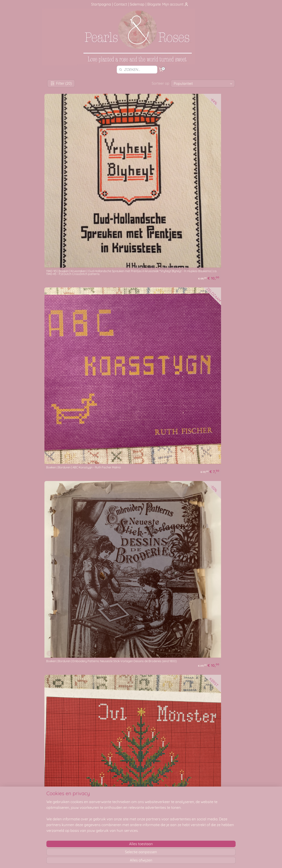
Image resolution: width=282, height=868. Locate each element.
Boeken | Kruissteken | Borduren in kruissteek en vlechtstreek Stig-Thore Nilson (141, 393)
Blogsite (154, 4)
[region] (117, 843)
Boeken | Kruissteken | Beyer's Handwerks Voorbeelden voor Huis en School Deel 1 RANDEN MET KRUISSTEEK (73, 391)
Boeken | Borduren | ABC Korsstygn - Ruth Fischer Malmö (139, 157)
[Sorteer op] (203, 83)
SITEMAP (182, 798)
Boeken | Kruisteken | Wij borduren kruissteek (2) (69, 628)
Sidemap (137, 4)
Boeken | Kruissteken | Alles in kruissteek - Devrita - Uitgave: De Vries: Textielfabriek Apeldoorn (205, 313)
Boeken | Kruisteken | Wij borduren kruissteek (200, 550)
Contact (120, 4)
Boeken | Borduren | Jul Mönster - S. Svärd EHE (74, 236)
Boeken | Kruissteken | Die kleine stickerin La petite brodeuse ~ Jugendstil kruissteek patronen (75, 470)
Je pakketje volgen (99, 802)
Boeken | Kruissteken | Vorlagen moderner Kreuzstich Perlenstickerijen (140, 550)
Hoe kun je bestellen (100, 794)
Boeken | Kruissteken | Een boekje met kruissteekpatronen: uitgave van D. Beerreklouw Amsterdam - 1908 (137, 470)
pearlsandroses (214, 788)
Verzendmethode (98, 798)
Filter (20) (61, 83)
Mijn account (175, 4)
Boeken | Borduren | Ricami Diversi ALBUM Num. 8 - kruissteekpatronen (139, 314)
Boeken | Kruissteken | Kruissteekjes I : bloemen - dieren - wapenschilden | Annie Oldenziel (205, 470)
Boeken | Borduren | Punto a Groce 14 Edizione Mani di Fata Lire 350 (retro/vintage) (202, 234)
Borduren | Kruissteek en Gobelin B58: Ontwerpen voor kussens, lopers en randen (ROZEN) (141, 633)
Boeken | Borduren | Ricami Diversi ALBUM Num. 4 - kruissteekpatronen (73, 314)
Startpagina (101, 4)
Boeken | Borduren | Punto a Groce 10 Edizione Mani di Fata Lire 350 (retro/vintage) (137, 234)
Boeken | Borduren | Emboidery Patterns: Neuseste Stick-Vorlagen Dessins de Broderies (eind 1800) (205, 156)
